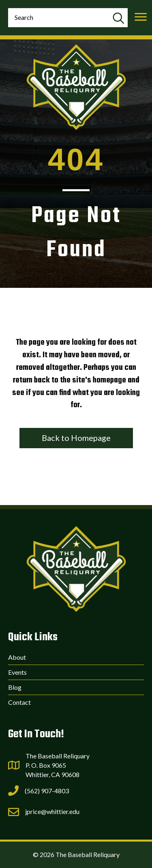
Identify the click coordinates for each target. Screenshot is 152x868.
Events (17, 672)
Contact (19, 702)
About (17, 657)
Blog (15, 687)
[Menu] (141, 17)
